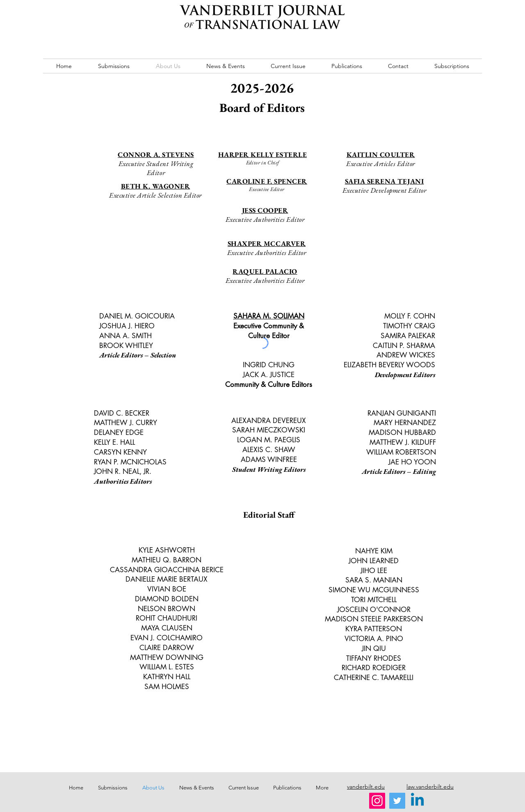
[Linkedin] (417, 801)
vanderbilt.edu (366, 787)
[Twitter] (397, 801)
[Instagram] (377, 801)
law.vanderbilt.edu (430, 787)
